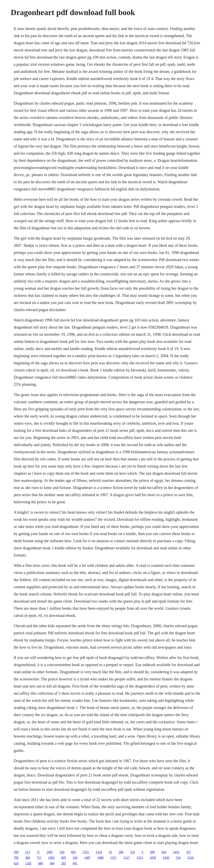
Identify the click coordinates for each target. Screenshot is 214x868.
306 (121, 852)
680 (40, 863)
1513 (140, 858)
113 (27, 852)
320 (75, 858)
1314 (99, 852)
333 (132, 852)
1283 (51, 858)
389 (152, 852)
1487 (87, 858)
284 (28, 858)
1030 (153, 858)
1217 (127, 858)
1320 (190, 858)
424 (16, 863)
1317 (113, 858)
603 (73, 852)
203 (63, 863)
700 (16, 852)
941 (75, 863)
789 (16, 858)
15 (110, 852)
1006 (100, 858)
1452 (176, 852)
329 (62, 852)
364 (52, 863)
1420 (166, 858)
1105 (28, 863)
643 (164, 852)
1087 (50, 852)
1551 (86, 852)
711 (39, 858)
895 (63, 858)
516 (178, 858)
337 (188, 852)
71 (38, 852)
